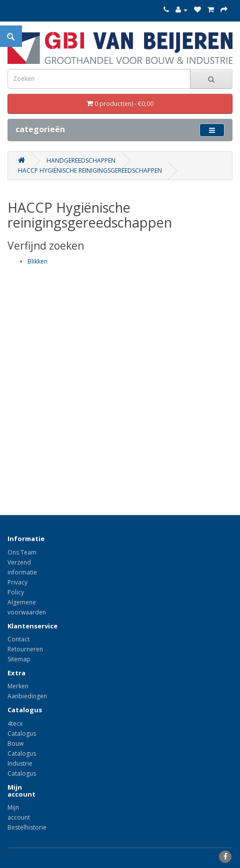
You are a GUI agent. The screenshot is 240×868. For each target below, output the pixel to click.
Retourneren (25, 649)
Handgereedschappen (81, 160)
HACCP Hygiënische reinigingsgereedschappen (90, 170)
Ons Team (22, 552)
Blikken (37, 261)
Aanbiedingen (27, 696)
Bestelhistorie (27, 827)
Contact (18, 639)
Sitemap (19, 659)
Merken (18, 686)
